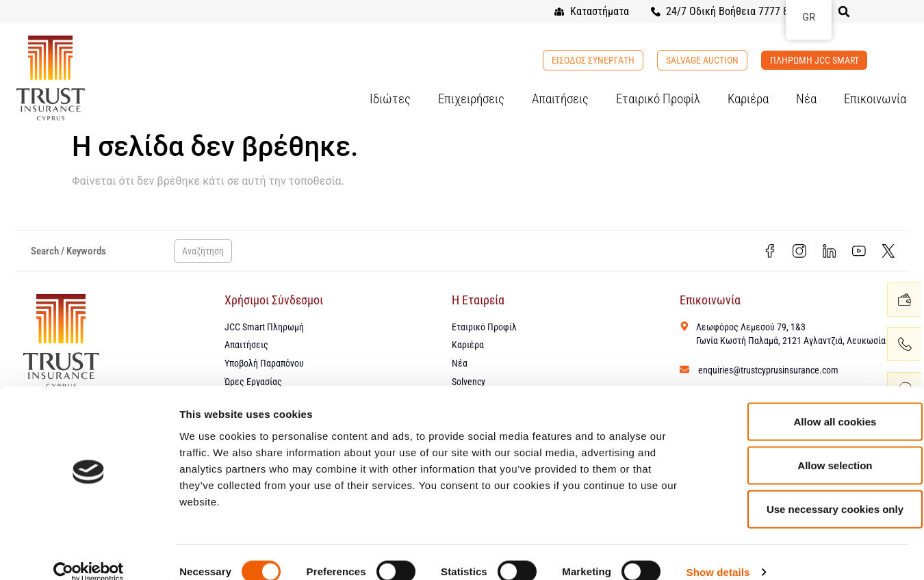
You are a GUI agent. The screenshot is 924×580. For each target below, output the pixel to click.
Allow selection (809, 446)
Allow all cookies (810, 403)
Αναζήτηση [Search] (203, 252)
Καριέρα (748, 99)
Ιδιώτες (390, 99)
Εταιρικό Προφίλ (658, 99)
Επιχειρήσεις (471, 99)
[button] (844, 12)
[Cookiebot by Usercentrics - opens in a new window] (89, 553)
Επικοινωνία (875, 99)
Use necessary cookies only (810, 490)
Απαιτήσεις (560, 99)
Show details (718, 553)
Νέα (806, 99)
